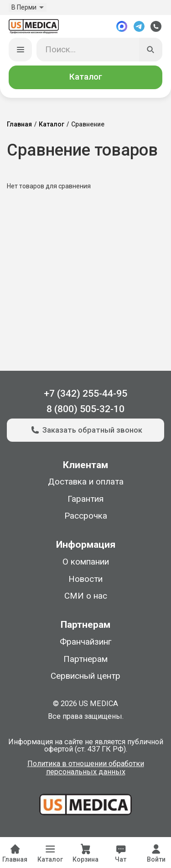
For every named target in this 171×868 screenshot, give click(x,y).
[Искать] (151, 50)
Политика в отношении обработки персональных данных (86, 768)
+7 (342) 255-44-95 (85, 393)
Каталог (86, 77)
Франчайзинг (85, 642)
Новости (85, 579)
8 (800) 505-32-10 (85, 409)
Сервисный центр (85, 676)
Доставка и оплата (86, 482)
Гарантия (85, 499)
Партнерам (85, 659)
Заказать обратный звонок (85, 430)
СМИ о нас (86, 596)
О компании (86, 562)
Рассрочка (86, 516)
